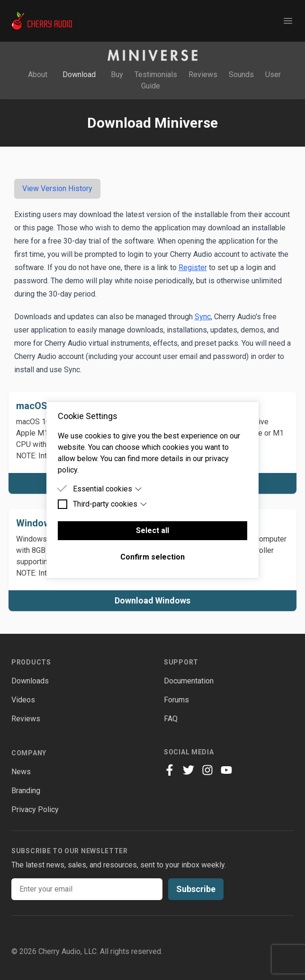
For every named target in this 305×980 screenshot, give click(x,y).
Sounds (241, 74)
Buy (117, 74)
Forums (176, 700)
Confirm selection (152, 557)
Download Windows (152, 600)
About (38, 74)
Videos (23, 700)
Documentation (189, 681)
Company (29, 753)
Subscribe (196, 889)
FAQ (171, 719)
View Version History (57, 188)
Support (181, 662)
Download (80, 74)
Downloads (30, 681)
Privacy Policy (35, 809)
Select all (152, 530)
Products (31, 662)
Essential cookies (108, 489)
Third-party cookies (110, 504)
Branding (26, 791)
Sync (203, 317)
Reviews (204, 74)
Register (193, 267)
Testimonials (156, 74)
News (21, 772)
